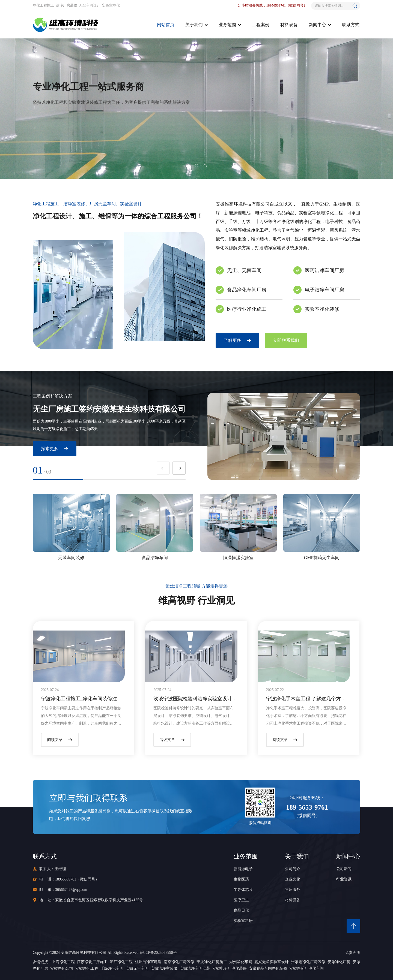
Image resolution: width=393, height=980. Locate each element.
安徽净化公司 (62, 968)
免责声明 (353, 953)
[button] (188, 166)
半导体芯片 (243, 890)
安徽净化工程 (87, 968)
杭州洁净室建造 (148, 962)
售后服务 (293, 890)
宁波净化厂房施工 (212, 962)
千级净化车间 (112, 968)
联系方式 (351, 25)
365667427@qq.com (71, 890)
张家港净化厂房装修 (308, 962)
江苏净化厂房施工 (92, 962)
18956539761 (66, 879)
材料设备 (289, 25)
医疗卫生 (241, 900)
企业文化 (293, 879)
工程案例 (261, 25)
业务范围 (227, 25)
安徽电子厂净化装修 (230, 968)
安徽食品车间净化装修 (268, 968)
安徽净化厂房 (339, 962)
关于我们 (194, 25)
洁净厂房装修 (67, 5)
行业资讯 (344, 879)
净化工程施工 (43, 5)
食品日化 (241, 910)
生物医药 (241, 879)
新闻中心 (317, 25)
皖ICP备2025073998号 (158, 953)
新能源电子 (243, 869)
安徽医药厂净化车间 (306, 968)
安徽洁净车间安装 (195, 968)
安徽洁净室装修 (164, 968)
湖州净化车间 (241, 962)
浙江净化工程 (121, 962)
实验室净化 (111, 5)
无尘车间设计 (90, 5)
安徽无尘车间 (137, 968)
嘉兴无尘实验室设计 (272, 962)
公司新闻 (344, 869)
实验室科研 (243, 921)
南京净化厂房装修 (179, 962)
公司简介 (293, 869)
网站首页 (166, 25)
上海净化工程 (63, 962)
